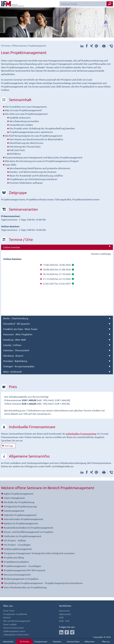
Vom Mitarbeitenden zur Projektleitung (25, 587)
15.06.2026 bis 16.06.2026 (57, 265)
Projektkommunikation (16, 562)
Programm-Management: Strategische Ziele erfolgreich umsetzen (39, 553)
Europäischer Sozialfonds (15, 614)
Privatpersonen (41, 641)
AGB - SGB (64, 621)
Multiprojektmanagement (18, 549)
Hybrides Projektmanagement (20, 515)
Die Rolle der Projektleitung (19, 502)
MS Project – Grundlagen (17, 545)
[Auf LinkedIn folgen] (61, 632)
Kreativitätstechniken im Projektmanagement (29, 528)
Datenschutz (65, 614)
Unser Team (9, 611)
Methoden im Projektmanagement (23, 536)
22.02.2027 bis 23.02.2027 (57, 283)
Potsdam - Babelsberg (15, 361)
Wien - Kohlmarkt (13, 372)
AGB (61, 617)
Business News (73, 641)
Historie (7, 617)
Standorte (57, 641)
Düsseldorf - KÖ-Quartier (17, 324)
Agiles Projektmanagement (19, 494)
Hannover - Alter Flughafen (18, 334)
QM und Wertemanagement (17, 621)
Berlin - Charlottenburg (16, 318)
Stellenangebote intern (14, 631)
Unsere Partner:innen (13, 628)
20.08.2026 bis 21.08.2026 (57, 269)
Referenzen (90, 641)
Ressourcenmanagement (17, 574)
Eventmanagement (14, 511)
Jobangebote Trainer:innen (16, 634)
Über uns (106, 641)
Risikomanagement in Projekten (21, 579)
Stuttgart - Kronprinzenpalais (19, 366)
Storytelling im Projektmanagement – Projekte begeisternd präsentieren (43, 583)
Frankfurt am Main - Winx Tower (20, 329)
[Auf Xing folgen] (72, 632)
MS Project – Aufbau (15, 540)
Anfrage (8, 446)
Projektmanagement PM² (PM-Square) (24, 570)
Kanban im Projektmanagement (21, 523)
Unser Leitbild (10, 624)
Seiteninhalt (8, 641)
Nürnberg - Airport (13, 356)
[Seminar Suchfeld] (86, 4)
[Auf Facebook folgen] (67, 632)
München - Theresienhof (16, 350)
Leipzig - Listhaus (12, 345)
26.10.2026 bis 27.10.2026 (57, 274)
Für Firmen (24, 641)
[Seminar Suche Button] (110, 4)
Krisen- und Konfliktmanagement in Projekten (29, 532)
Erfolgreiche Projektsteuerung (20, 506)
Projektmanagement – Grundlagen (22, 566)
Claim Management (14, 498)
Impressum (64, 611)
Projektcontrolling (14, 557)
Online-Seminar (12, 247)
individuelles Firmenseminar (81, 434)
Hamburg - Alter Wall (14, 340)
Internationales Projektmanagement (23, 519)
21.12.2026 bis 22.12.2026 (57, 279)
